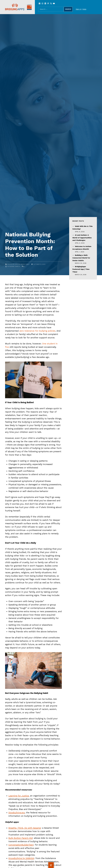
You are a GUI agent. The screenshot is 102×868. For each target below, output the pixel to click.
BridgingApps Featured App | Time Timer (81, 269)
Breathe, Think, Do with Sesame (25, 828)
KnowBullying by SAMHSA (21, 858)
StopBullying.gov (17, 813)
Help (84, 9)
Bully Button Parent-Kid (21, 838)
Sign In (78, 9)
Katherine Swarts (14, 266)
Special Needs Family (22, 264)
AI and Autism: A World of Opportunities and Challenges (82, 238)
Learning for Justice (19, 796)
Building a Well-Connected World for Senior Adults (81, 258)
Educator (11, 264)
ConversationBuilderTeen (21, 845)
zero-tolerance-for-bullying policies (37, 331)
